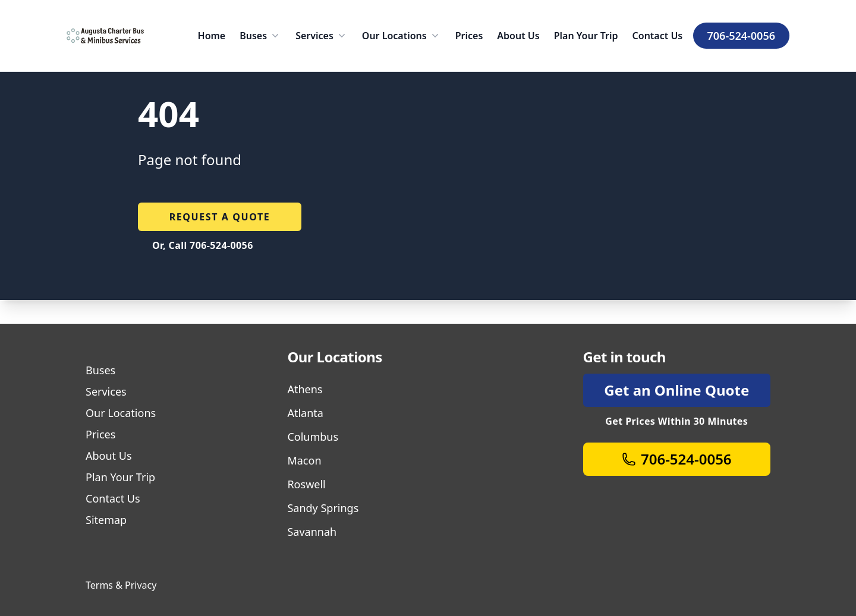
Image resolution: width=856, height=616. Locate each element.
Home (212, 36)
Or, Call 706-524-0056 (203, 245)
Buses (260, 36)
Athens (305, 389)
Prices (469, 36)
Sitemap (106, 520)
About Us (518, 36)
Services (322, 36)
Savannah (312, 532)
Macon (304, 460)
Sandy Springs (323, 508)
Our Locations (402, 36)
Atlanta (305, 413)
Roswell (306, 484)
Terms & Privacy (121, 585)
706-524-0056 (741, 36)
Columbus (313, 437)
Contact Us (658, 36)
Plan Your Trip (586, 36)
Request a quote (220, 217)
